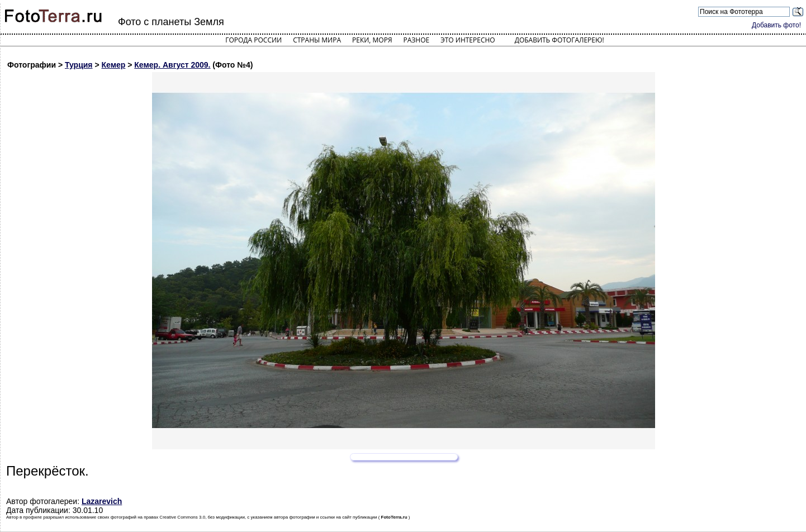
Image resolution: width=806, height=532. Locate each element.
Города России (253, 40)
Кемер (114, 65)
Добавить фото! (776, 25)
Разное (417, 40)
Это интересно (468, 40)
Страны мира (317, 40)
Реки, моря (372, 40)
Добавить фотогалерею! (560, 40)
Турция (79, 65)
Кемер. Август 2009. (172, 65)
